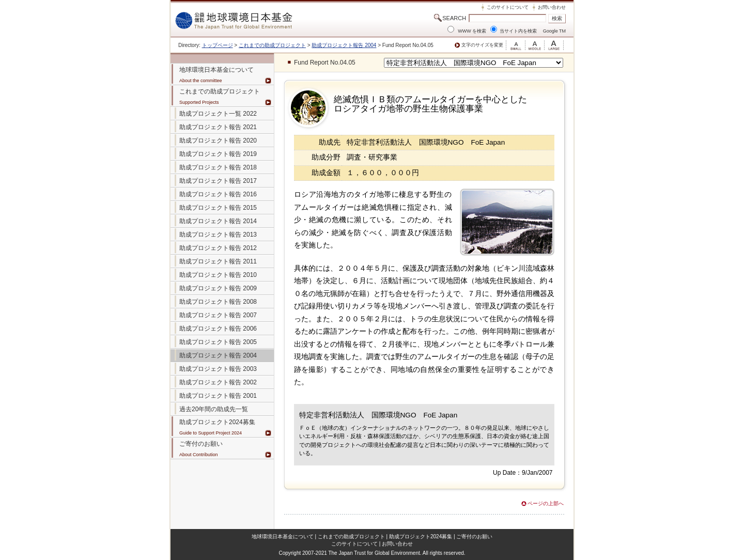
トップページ (218, 45)
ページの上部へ (546, 503)
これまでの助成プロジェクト (272, 45)
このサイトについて (508, 7)
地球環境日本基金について (283, 536)
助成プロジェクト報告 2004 (344, 45)
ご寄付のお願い (474, 536)
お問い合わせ (552, 7)
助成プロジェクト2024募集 (217, 422)
